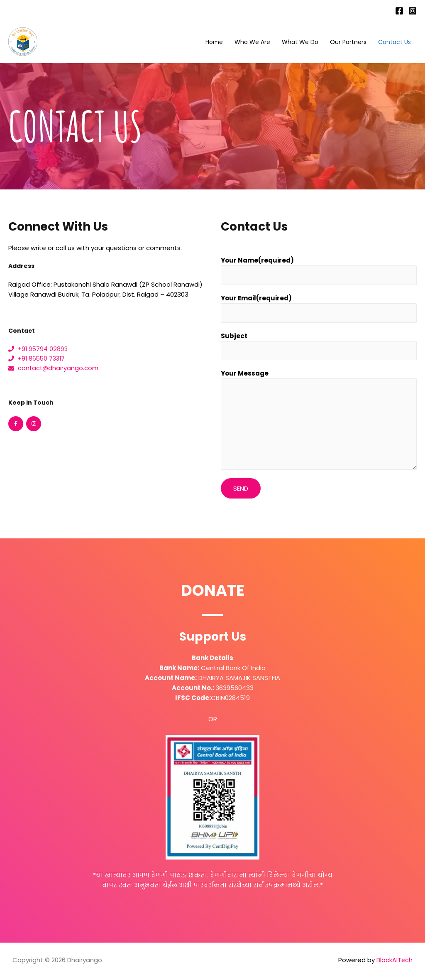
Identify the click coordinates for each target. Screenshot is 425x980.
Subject (234, 337)
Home (214, 42)
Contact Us (394, 42)
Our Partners (348, 42)
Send (241, 491)
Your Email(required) (256, 299)
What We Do (300, 42)
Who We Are (252, 42)
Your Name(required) (257, 260)
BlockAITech (394, 962)
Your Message (245, 376)
